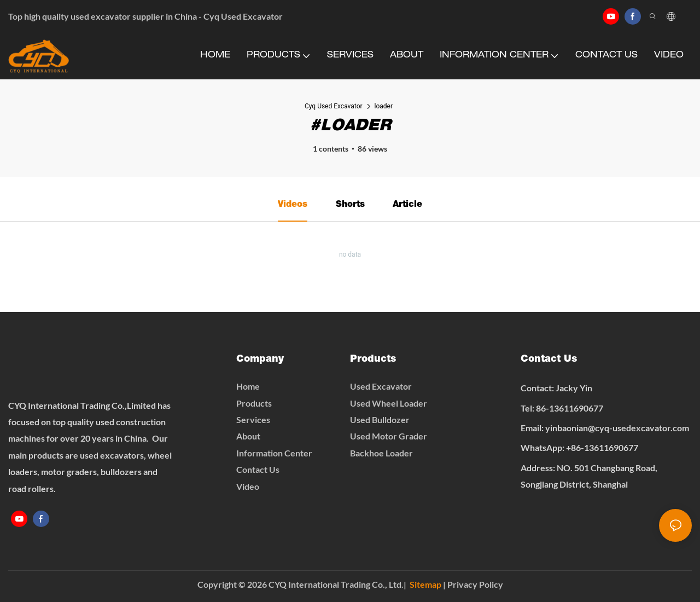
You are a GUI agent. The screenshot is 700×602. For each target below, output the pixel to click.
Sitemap (425, 584)
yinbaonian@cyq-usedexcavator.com (617, 428)
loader (384, 106)
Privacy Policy (475, 584)
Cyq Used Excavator (334, 106)
